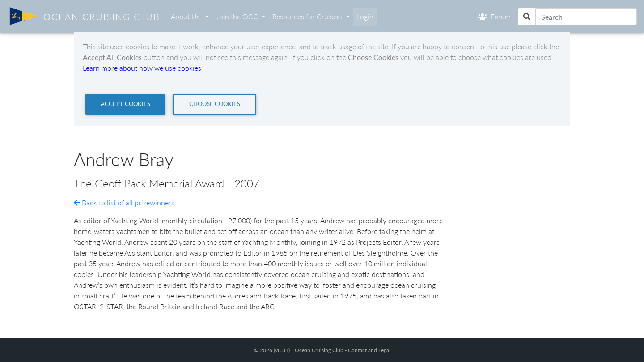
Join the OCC (237, 16)
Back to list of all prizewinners (124, 202)
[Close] (125, 104)
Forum (494, 16)
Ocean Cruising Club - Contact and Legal (343, 350)
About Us (186, 16)
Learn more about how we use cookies (142, 68)
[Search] (586, 17)
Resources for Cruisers (307, 16)
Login (365, 16)
